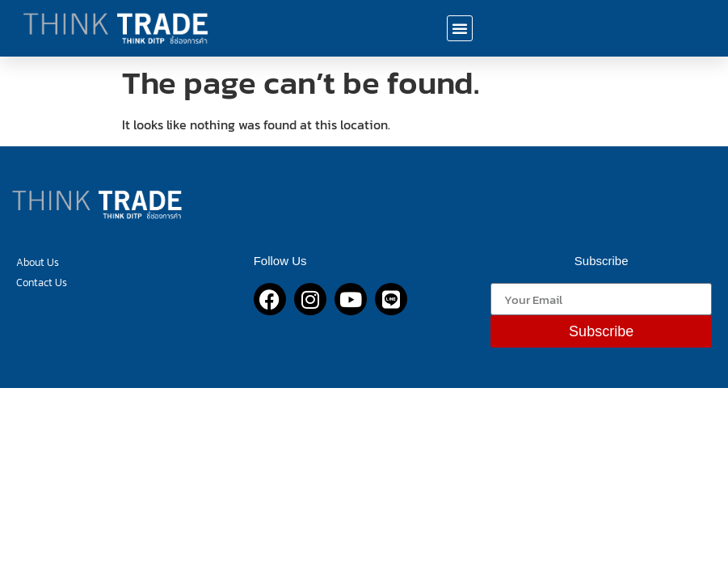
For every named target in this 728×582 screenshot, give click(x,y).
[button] (460, 28)
